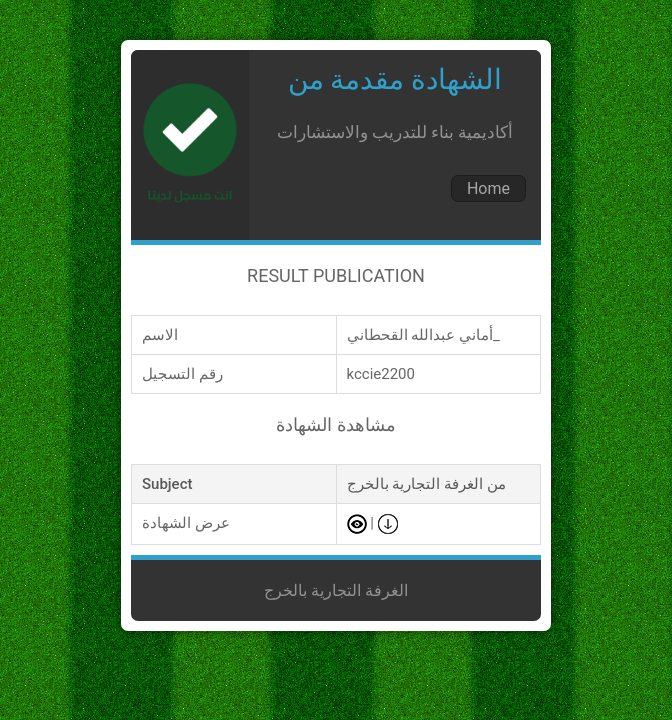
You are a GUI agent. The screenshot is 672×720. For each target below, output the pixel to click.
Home (488, 188)
